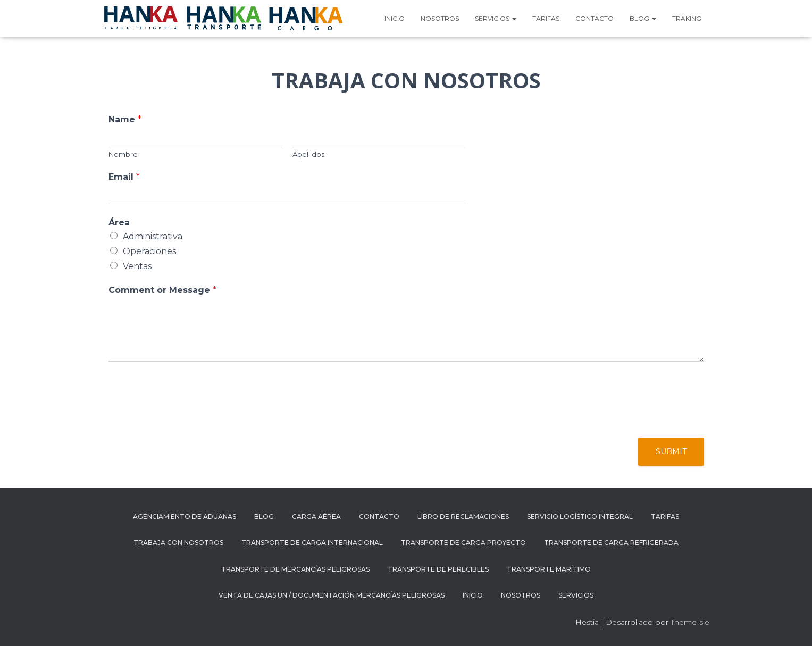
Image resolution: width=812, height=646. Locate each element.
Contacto (595, 18)
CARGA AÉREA (316, 517)
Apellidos (308, 154)
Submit (671, 451)
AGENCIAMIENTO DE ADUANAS (185, 517)
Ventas (137, 266)
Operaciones (149, 251)
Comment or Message (162, 290)
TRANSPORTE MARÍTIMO (549, 569)
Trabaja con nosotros (178, 543)
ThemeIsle (690, 622)
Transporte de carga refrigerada (611, 543)
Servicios (496, 18)
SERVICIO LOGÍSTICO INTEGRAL (580, 517)
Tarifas (546, 18)
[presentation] (189, 420)
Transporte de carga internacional (312, 543)
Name (125, 119)
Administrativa (153, 236)
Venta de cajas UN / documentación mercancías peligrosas (332, 595)
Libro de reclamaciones (463, 517)
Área (119, 223)
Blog (643, 18)
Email (124, 177)
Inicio (395, 18)
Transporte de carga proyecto (463, 543)
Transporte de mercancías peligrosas (295, 569)
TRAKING (687, 18)
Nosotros (440, 18)
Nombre (123, 154)
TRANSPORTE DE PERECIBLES (438, 569)
